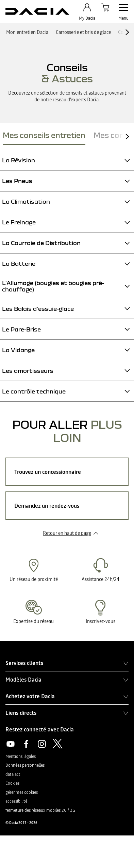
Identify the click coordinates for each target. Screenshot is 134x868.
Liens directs (67, 713)
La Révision (19, 160)
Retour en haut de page (67, 533)
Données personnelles (25, 765)
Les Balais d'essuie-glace (38, 309)
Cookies (12, 783)
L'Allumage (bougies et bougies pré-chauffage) (53, 286)
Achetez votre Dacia (67, 696)
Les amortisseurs (28, 371)
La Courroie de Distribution (41, 243)
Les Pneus (17, 181)
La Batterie (19, 264)
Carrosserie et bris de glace (83, 32)
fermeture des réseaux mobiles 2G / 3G (40, 810)
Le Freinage (19, 222)
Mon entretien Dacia (27, 32)
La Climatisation (26, 201)
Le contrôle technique (34, 391)
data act (13, 774)
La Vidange (18, 350)
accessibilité (16, 801)
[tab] (44, 137)
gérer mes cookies (22, 792)
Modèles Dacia (67, 680)
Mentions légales (21, 756)
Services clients (67, 663)
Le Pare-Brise (21, 329)
